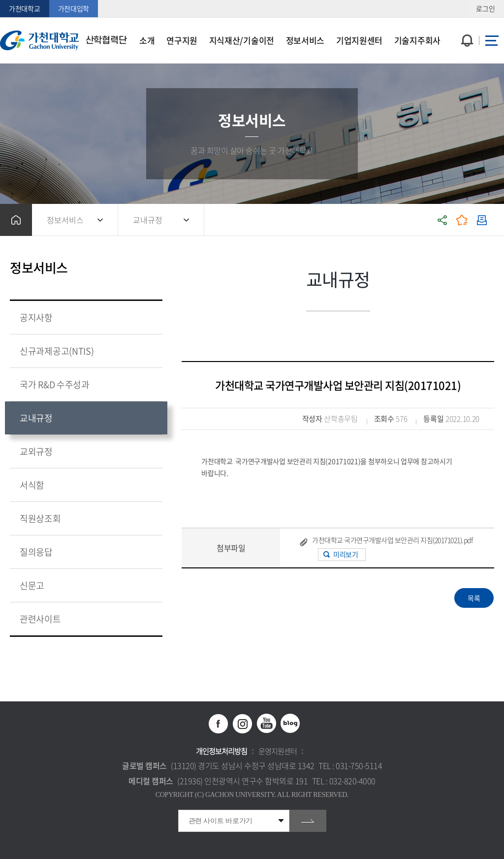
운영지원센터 (278, 751)
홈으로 (16, 220)
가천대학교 (25, 8)
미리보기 (346, 554)
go (308, 821)
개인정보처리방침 (221, 751)
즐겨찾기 (462, 220)
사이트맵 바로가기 (492, 40)
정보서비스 (65, 220)
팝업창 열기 (466, 22)
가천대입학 (74, 8)
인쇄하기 (482, 220)
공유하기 (442, 220)
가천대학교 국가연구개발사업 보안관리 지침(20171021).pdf (392, 540)
